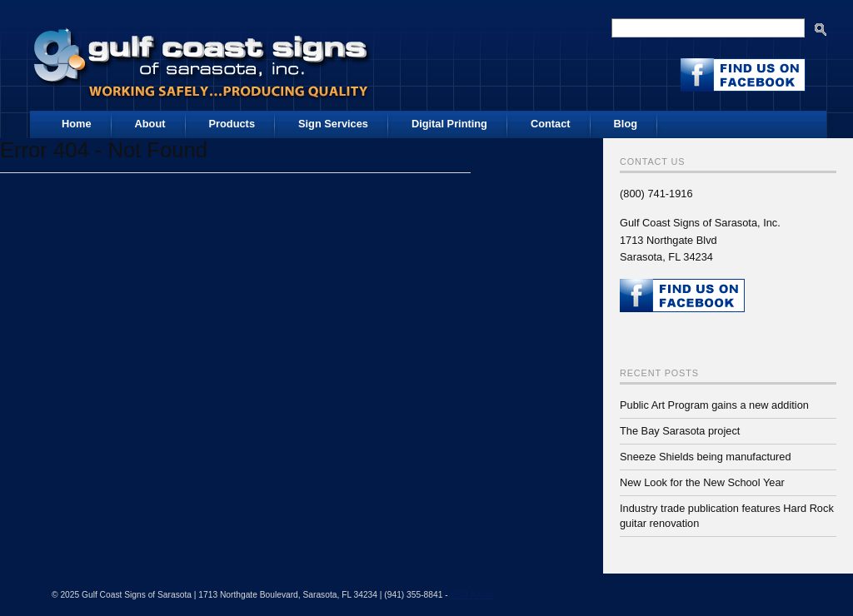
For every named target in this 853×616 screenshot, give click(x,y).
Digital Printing (449, 124)
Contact (551, 124)
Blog (626, 124)
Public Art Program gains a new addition (714, 405)
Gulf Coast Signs (203, 57)
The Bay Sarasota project (680, 431)
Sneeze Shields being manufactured (706, 457)
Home (77, 124)
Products (232, 124)
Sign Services (333, 124)
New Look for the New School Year (702, 482)
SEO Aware (472, 595)
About (150, 124)
